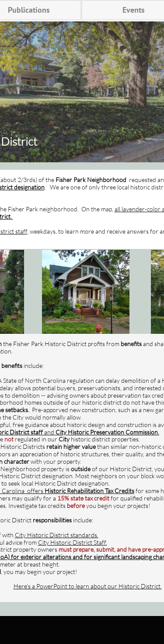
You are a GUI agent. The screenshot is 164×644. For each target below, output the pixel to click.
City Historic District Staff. (73, 542)
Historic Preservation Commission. (113, 432)
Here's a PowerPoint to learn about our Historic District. (88, 586)
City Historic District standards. (57, 535)
